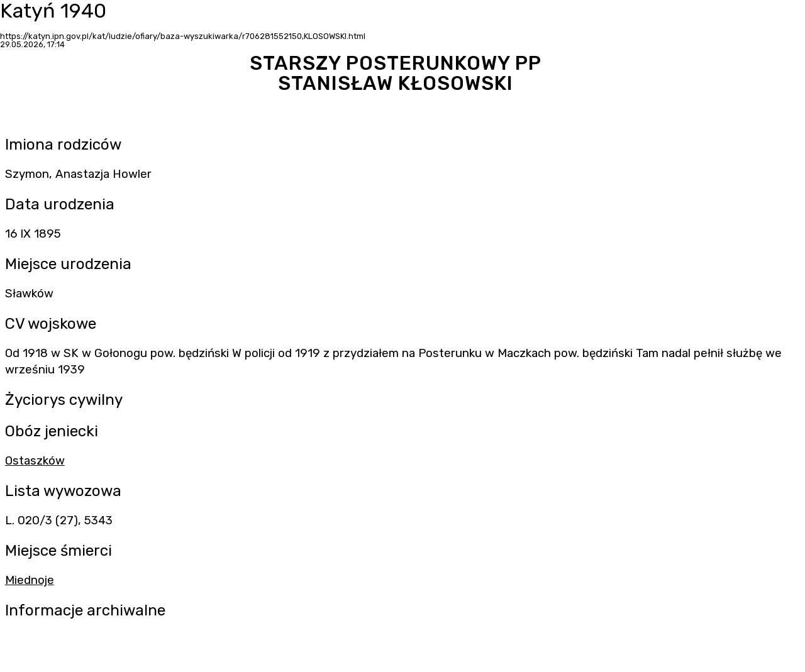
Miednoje (30, 580)
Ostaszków (35, 461)
